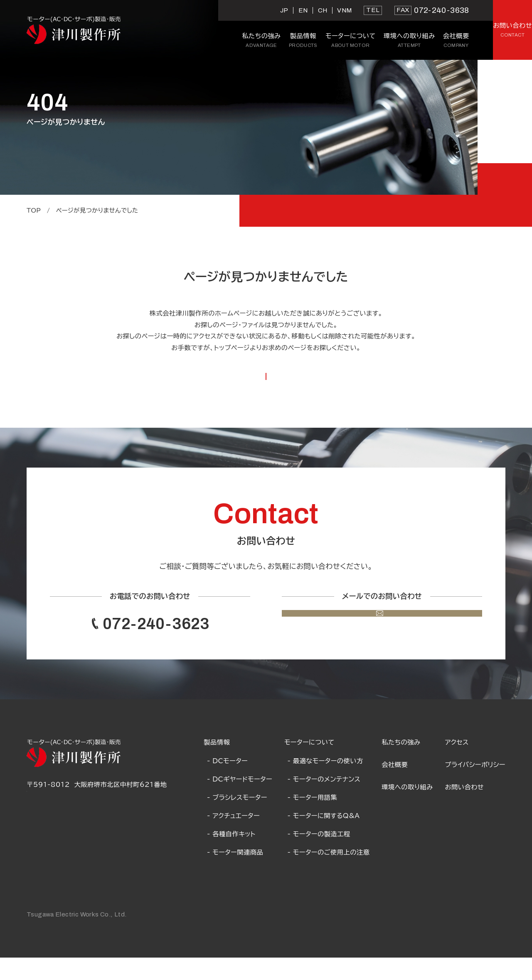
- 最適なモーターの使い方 (325, 783)
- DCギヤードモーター (240, 801)
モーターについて (309, 764)
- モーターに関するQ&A (324, 838)
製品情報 (217, 764)
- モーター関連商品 (235, 875)
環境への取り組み (407, 809)
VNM (276, 10)
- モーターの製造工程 (319, 856)
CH (254, 10)
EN (235, 10)
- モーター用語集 (313, 820)
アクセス (457, 764)
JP (216, 10)
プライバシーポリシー (475, 787)
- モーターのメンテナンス (324, 801)
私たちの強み (401, 764)
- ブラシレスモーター (237, 820)
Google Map (48, 818)
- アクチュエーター (233, 838)
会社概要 (395, 787)
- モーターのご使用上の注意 (329, 875)
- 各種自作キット (231, 856)
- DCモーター (227, 783)
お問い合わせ (465, 809)
